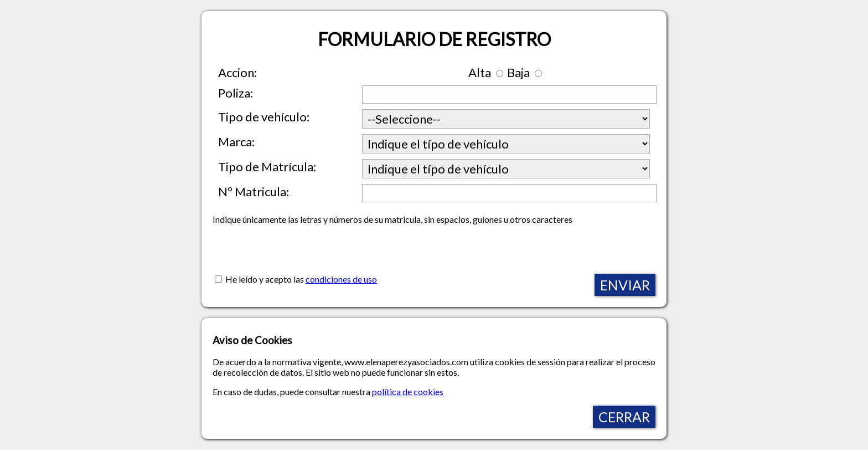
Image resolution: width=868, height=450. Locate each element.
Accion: (237, 72)
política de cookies (408, 392)
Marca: (236, 142)
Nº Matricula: (254, 191)
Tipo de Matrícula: (267, 167)
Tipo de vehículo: (264, 117)
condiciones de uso (341, 279)
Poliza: (236, 93)
